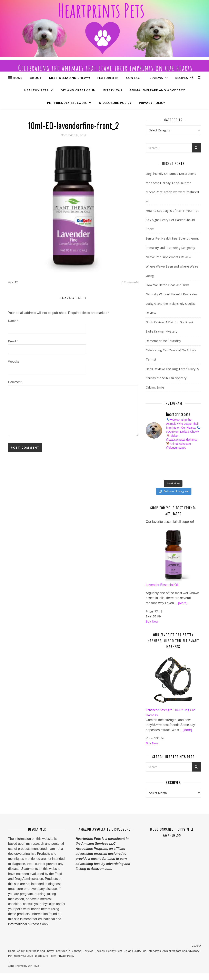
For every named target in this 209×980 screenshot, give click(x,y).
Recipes (182, 78)
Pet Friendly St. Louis (67, 103)
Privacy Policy (152, 103)
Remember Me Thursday (163, 341)
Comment (15, 382)
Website (14, 361)
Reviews (156, 78)
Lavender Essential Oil (162, 592)
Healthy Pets (36, 90)
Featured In (108, 78)
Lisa (15, 282)
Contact (134, 78)
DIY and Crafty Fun (78, 90)
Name (13, 321)
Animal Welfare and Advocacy (157, 90)
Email (13, 341)
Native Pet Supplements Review (168, 257)
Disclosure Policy (115, 103)
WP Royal (34, 972)
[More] (183, 610)
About (36, 78)
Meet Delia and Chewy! (70, 78)
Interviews (113, 90)
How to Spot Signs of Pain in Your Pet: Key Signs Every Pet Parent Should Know (172, 220)
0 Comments (130, 282)
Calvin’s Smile (155, 387)
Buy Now (152, 628)
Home (18, 78)
